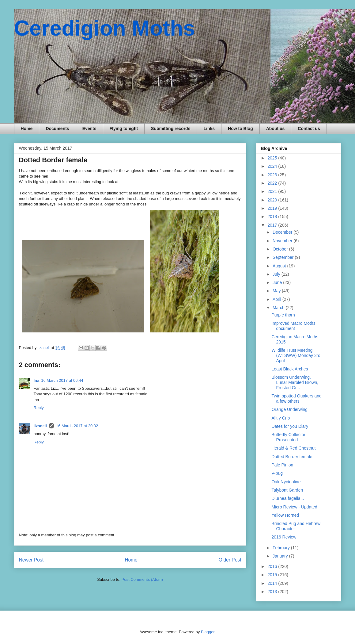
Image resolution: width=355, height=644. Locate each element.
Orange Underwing (289, 409)
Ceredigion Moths (105, 28)
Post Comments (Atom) (142, 579)
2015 (273, 575)
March (279, 308)
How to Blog (240, 128)
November (283, 241)
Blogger (208, 632)
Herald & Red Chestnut (293, 448)
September (284, 257)
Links (209, 128)
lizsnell (40, 426)
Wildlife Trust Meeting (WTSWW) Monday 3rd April (296, 355)
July (277, 274)
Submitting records (171, 128)
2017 (273, 225)
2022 (273, 183)
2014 (273, 583)
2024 (273, 166)
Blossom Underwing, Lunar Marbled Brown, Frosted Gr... (295, 382)
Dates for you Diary (290, 426)
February (282, 548)
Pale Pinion (282, 465)
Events (89, 128)
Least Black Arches (290, 369)
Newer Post (31, 560)
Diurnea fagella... (288, 498)
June (278, 282)
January (281, 556)
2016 (273, 566)
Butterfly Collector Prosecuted (288, 437)
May (277, 291)
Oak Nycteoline (286, 482)
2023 (273, 175)
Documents (57, 128)
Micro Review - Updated (294, 507)
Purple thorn (283, 315)
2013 (273, 592)
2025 (273, 158)
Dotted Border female (292, 457)
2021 (273, 191)
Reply (39, 408)
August (280, 266)
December (283, 232)
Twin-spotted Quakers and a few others (296, 399)
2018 (273, 217)
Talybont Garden (287, 490)
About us (276, 128)
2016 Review (284, 537)
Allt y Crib (281, 418)
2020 (273, 200)
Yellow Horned (285, 515)
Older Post (230, 560)
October (281, 249)
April (278, 299)
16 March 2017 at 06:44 (62, 380)
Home (27, 128)
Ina (37, 380)
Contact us (309, 128)
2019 (273, 208)
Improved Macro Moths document (293, 326)
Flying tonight (124, 128)
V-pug (277, 473)
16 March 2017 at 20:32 (77, 426)
